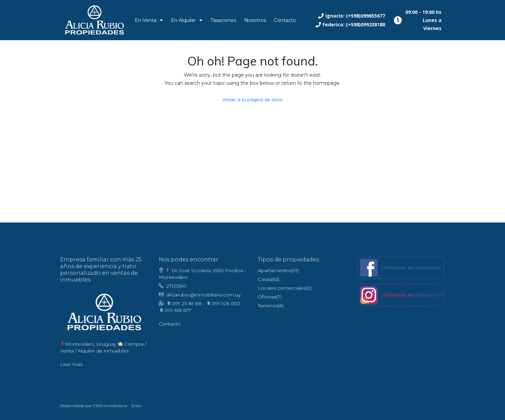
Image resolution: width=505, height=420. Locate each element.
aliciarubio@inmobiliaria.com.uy (203, 295)
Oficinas (267, 297)
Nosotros (255, 20)
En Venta (149, 20)
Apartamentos (275, 270)
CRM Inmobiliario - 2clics (117, 406)
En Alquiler (187, 20)
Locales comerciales (282, 288)
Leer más (71, 364)
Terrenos (268, 306)
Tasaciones (223, 20)
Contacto (285, 20)
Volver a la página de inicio (252, 100)
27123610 (176, 286)
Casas (264, 279)
